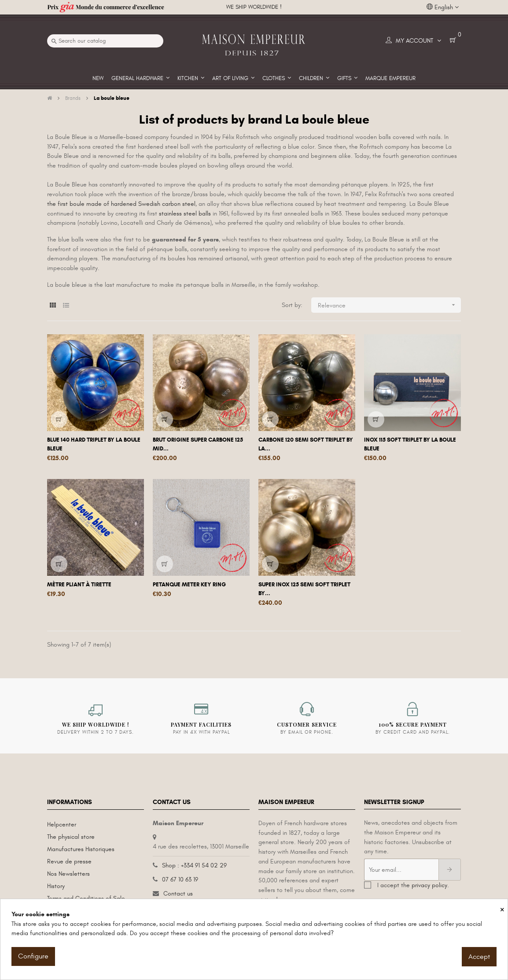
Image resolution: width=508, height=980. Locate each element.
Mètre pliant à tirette (79, 585)
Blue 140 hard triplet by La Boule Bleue (94, 444)
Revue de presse (69, 861)
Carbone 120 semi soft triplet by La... (306, 444)
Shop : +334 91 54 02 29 (194, 865)
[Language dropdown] (443, 7)
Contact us (178, 894)
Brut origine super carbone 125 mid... (198, 444)
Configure (33, 956)
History (56, 886)
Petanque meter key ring (189, 585)
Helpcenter (62, 825)
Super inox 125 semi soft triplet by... (304, 589)
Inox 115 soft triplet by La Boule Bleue (410, 444)
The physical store (71, 837)
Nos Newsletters (68, 874)
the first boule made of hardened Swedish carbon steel (121, 204)
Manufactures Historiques (81, 849)
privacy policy (429, 885)
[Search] (105, 41)
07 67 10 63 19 (180, 879)
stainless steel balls (185, 214)
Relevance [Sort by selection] (389, 305)
